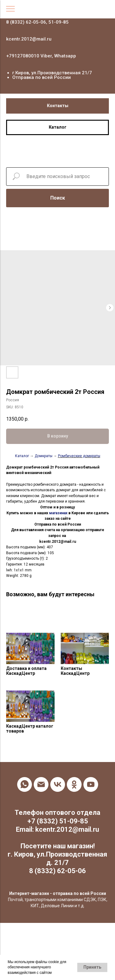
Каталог (22, 456)
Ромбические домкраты (79, 456)
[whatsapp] (25, 784)
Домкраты (44, 456)
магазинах (58, 513)
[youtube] (91, 784)
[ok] (74, 784)
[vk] (58, 784)
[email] (41, 784)
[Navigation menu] (10, 9)
